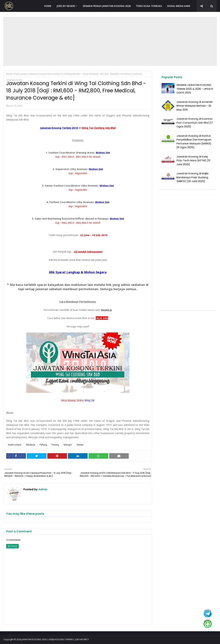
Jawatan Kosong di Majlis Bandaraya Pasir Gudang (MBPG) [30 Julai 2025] (192, 177)
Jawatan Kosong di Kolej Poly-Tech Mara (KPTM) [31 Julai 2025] (193, 160)
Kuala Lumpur (21, 74)
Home (9, 74)
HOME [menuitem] (48, 6)
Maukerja (31, 445)
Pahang (43, 445)
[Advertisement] (110, 41)
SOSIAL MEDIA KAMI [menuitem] (179, 6)
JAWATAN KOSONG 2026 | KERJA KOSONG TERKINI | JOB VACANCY (55, 639)
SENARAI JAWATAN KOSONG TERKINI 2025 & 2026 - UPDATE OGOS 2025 (195, 89)
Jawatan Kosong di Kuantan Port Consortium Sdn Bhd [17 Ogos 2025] (195, 123)
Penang (55, 445)
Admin (42, 489)
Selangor (68, 445)
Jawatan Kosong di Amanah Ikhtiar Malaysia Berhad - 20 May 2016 (195, 106)
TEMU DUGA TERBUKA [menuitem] (149, 6)
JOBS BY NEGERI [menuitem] (66, 6)
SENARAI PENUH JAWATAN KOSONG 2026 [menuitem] (107, 6)
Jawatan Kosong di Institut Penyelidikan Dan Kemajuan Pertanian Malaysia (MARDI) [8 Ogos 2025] (194, 142)
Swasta (80, 445)
